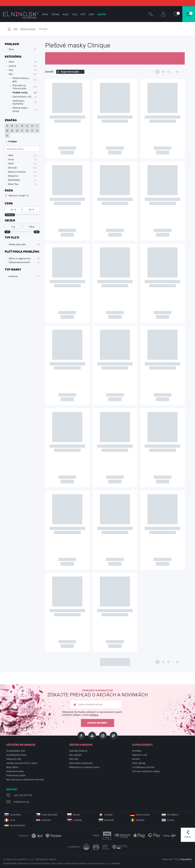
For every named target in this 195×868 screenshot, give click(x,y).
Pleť (15, 29)
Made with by (177, 859)
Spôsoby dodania (78, 751)
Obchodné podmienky (81, 763)
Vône (45, 14)
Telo (75, 14)
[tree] (21, 87)
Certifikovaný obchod (143, 767)
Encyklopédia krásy (16, 755)
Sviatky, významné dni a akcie (22, 763)
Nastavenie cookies (46, 859)
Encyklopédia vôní (16, 751)
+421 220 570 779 (23, 795)
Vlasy (66, 14)
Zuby (91, 14)
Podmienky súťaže (16, 775)
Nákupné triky (14, 759)
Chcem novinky (97, 723)
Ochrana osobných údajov (146, 771)
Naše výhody (139, 763)
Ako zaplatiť (75, 755)
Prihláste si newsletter (97, 693)
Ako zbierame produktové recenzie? (25, 779)
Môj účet (74, 759)
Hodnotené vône (15, 771)
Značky (102, 14)
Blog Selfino (13, 767)
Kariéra (136, 759)
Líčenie (55, 14)
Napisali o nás (140, 755)
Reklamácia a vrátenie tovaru (85, 767)
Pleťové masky (28, 29)
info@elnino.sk (21, 802)
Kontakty (137, 751)
